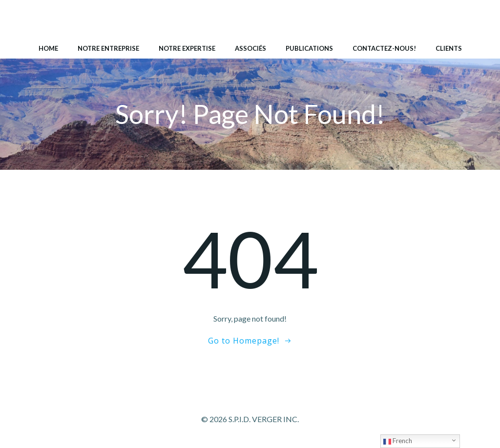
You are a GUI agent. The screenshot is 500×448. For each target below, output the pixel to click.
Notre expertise (187, 48)
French (398, 441)
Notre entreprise (108, 48)
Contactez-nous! (384, 48)
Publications (309, 48)
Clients (449, 48)
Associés (250, 48)
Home (48, 48)
